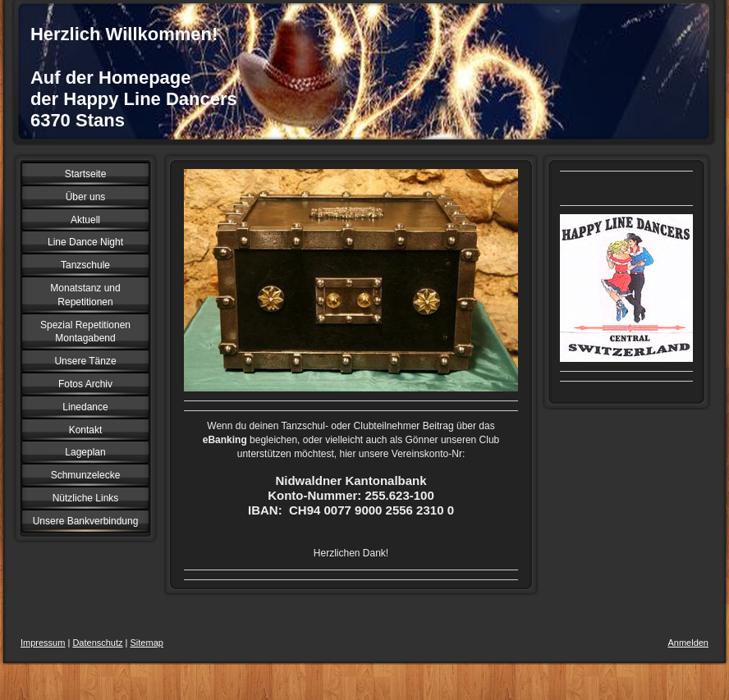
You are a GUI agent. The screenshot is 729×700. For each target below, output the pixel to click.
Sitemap (147, 643)
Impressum (43, 643)
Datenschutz (97, 643)
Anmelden (688, 643)
